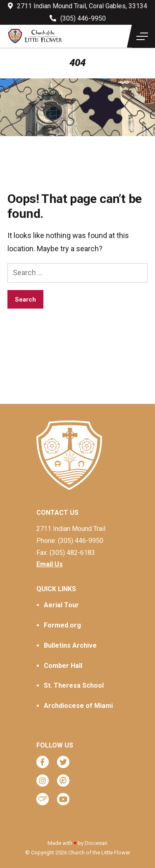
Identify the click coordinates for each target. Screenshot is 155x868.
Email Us (50, 564)
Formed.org (62, 625)
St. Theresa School (74, 685)
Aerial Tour (61, 605)
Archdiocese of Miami (78, 706)
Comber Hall (63, 666)
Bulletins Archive (70, 645)
